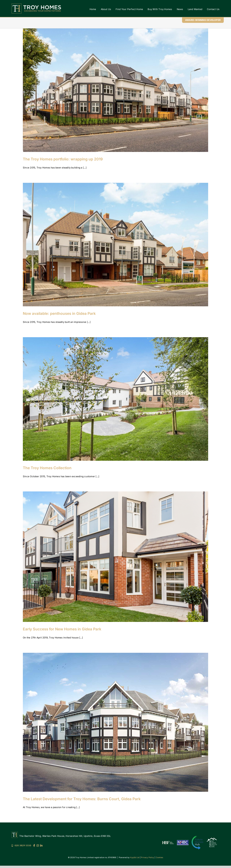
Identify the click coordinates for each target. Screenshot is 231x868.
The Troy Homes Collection (47, 468)
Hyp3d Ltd (135, 857)
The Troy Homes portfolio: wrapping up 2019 (63, 159)
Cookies (160, 857)
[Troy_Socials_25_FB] (34, 845)
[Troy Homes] (36, 5)
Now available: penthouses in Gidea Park (59, 313)
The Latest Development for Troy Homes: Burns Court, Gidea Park (82, 799)
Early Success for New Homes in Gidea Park (62, 629)
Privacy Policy (148, 857)
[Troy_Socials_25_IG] (38, 845)
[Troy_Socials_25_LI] (41, 845)
